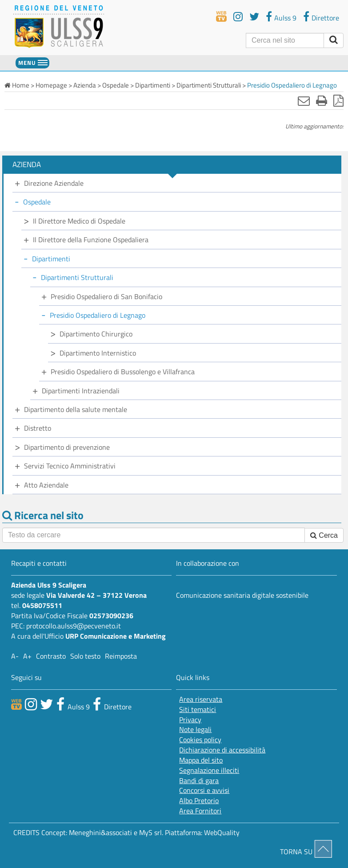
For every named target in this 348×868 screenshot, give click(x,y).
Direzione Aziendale (54, 183)
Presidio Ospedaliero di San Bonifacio (106, 296)
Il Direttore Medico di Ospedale (79, 221)
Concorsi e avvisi (204, 790)
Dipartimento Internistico (98, 353)
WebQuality (222, 832)
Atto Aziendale (46, 485)
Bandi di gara (199, 781)
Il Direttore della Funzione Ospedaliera (91, 240)
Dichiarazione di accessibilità (222, 750)
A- (15, 656)
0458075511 (42, 605)
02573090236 (111, 616)
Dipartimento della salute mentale (76, 409)
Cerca (324, 535)
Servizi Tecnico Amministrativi (70, 466)
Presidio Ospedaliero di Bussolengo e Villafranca (123, 372)
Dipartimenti (51, 259)
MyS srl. (151, 832)
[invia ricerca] (334, 40)
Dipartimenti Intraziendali (81, 391)
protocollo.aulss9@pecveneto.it (74, 626)
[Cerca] (285, 40)
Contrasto (51, 656)
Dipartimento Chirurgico (96, 334)
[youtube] (238, 16)
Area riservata (201, 699)
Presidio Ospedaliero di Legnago (98, 315)
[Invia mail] (304, 100)
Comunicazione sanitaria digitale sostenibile (242, 595)
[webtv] (221, 16)
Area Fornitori (200, 811)
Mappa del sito (201, 760)
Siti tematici (198, 710)
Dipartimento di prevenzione (67, 447)
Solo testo (85, 656)
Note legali (195, 730)
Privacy (190, 720)
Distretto (38, 428)
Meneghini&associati (100, 832)
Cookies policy (200, 740)
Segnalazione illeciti (209, 770)
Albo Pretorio (199, 801)
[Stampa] (322, 100)
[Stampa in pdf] (338, 100)
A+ (27, 656)
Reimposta (121, 656)
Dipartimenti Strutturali (77, 277)
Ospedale (37, 202)
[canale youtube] (31, 704)
